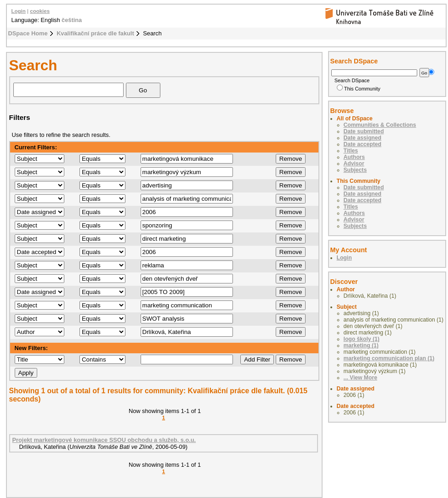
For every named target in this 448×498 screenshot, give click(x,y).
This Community (359, 89)
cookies (40, 11)
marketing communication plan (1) (389, 358)
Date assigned (363, 138)
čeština (72, 20)
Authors (354, 157)
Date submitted (364, 131)
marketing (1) (361, 345)
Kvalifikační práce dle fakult (95, 33)
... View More (360, 378)
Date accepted (363, 144)
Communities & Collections (380, 125)
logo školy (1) (362, 339)
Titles (351, 151)
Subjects (355, 170)
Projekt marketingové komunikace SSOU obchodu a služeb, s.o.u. (104, 440)
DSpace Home (28, 33)
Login (19, 11)
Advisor (354, 164)
